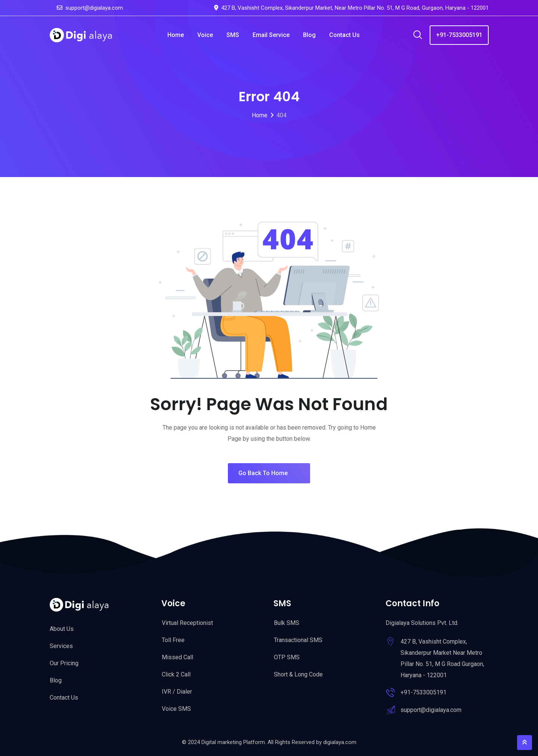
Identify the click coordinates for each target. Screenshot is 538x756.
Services (61, 646)
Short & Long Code (298, 674)
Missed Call (177, 657)
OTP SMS (287, 657)
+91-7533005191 (459, 35)
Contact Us (344, 35)
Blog (309, 35)
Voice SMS (176, 709)
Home (176, 35)
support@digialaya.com (94, 8)
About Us (62, 629)
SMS (233, 35)
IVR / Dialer (177, 692)
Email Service (271, 35)
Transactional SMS (298, 640)
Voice (205, 35)
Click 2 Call (176, 674)
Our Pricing (64, 663)
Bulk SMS (287, 623)
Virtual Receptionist (187, 623)
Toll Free (173, 640)
